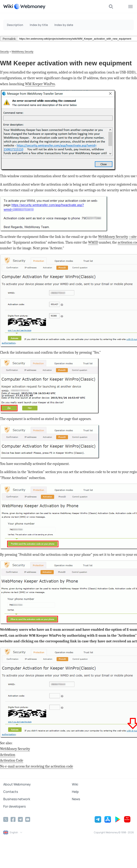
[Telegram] (20, 819)
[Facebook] (13, 819)
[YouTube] (28, 819)
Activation (8, 755)
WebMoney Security (22, 52)
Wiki (75, 784)
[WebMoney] (30, 7)
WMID (93, 242)
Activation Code (12, 760)
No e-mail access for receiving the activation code (37, 766)
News (76, 799)
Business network (17, 799)
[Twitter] (6, 819)
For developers (14, 806)
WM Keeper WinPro (40, 84)
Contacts (11, 792)
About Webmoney (17, 784)
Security (4, 52)
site (134, 237)
